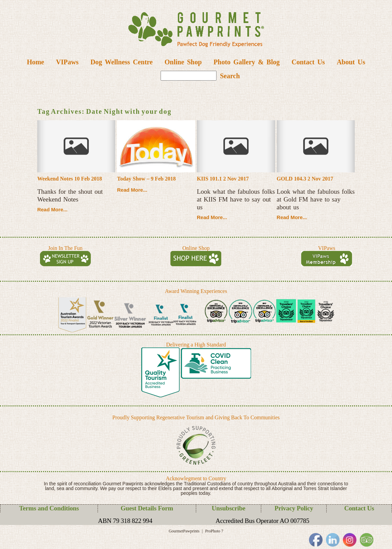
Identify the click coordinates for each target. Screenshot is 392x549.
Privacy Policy (294, 508)
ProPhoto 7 (214, 531)
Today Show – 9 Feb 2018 (146, 179)
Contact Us (308, 62)
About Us (351, 62)
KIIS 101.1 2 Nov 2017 (223, 179)
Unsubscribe (229, 508)
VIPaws (67, 62)
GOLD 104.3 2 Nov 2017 (305, 179)
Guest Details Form (147, 508)
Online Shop (183, 62)
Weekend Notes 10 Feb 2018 (70, 179)
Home (35, 62)
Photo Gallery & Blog (246, 62)
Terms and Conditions (49, 508)
